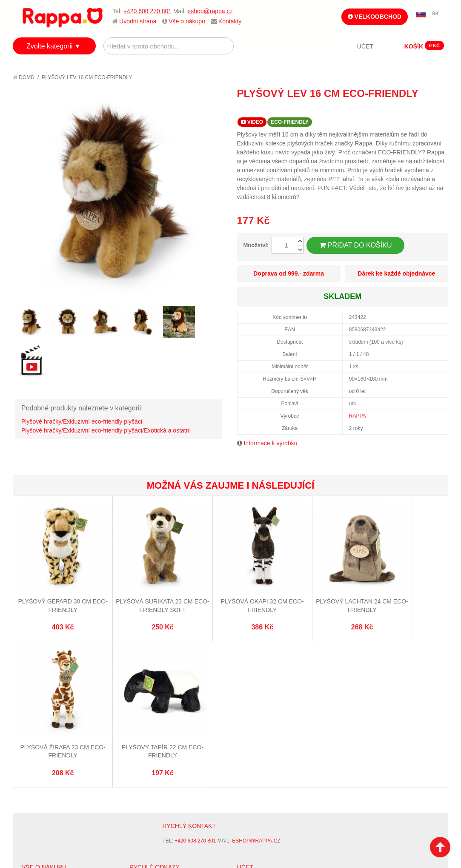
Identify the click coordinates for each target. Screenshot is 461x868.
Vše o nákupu (187, 21)
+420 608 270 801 (147, 11)
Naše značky (40, 760)
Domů (24, 77)
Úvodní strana (138, 21)
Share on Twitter (440, 109)
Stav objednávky (261, 718)
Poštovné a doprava (51, 739)
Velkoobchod (375, 17)
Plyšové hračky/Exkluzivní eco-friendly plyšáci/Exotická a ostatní (106, 430)
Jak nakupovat (43, 718)
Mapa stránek (149, 708)
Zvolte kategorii (50, 46)
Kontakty (230, 21)
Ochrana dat (40, 750)
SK (436, 14)
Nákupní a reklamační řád (59, 729)
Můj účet (250, 708)
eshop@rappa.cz (210, 11)
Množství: (256, 245)
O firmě (32, 708)
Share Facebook (423, 109)
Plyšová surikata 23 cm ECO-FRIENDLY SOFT (122, 582)
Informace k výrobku (270, 443)
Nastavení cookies (209, 825)
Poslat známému (406, 109)
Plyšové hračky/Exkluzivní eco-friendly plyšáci (82, 421)
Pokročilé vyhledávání (163, 729)
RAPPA (358, 416)
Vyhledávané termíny (160, 718)
